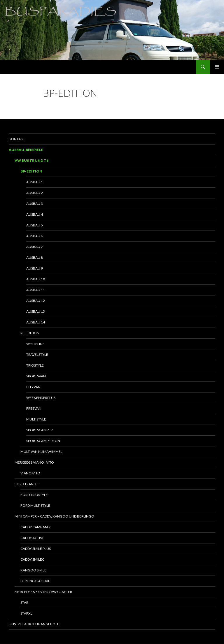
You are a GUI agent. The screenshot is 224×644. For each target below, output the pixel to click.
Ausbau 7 (35, 247)
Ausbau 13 (36, 311)
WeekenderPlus (41, 398)
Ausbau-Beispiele (26, 150)
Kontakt (17, 139)
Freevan (34, 408)
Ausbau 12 (36, 301)
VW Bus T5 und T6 (32, 160)
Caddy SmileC (32, 559)
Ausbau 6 (35, 236)
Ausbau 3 (35, 204)
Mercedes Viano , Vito (34, 462)
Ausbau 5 (35, 225)
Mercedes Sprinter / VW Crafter (43, 592)
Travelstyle (37, 354)
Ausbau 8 (35, 257)
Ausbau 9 (35, 268)
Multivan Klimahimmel (41, 452)
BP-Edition (31, 171)
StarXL (26, 613)
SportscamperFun (43, 441)
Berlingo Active (35, 581)
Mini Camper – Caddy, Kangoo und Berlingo (54, 516)
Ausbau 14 (36, 322)
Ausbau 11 (36, 290)
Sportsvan (36, 376)
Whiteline (35, 344)
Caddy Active (32, 538)
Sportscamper (40, 430)
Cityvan (33, 387)
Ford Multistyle (35, 505)
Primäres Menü (217, 67)
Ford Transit (26, 484)
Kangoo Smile (33, 570)
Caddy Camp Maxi (36, 527)
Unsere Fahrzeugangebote (34, 624)
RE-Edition (30, 333)
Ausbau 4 (35, 214)
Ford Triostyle (34, 495)
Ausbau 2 (35, 193)
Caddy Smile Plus (36, 549)
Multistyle (36, 419)
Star (24, 602)
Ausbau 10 (36, 279)
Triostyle (35, 365)
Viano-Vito (30, 473)
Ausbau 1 (35, 182)
